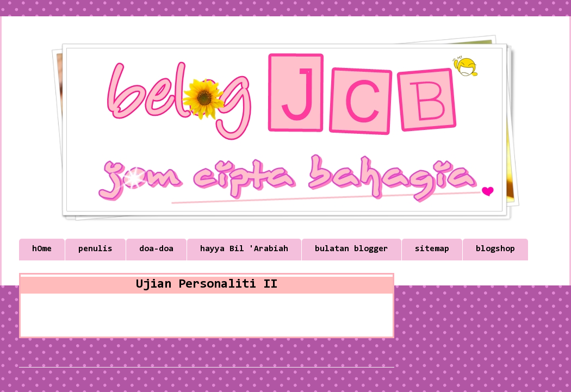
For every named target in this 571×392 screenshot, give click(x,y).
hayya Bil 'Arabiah (244, 249)
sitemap (432, 249)
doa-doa (156, 249)
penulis (95, 249)
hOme (42, 249)
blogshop (495, 249)
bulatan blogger (352, 249)
